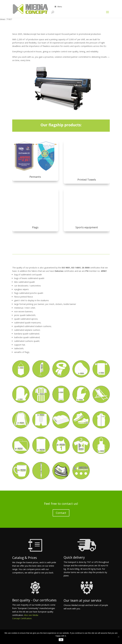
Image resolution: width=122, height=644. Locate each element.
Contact (61, 513)
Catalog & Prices (25, 558)
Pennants (35, 177)
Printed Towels (87, 180)
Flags (35, 227)
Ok (61, 640)
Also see (28, 615)
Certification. (26, 618)
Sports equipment (87, 227)
